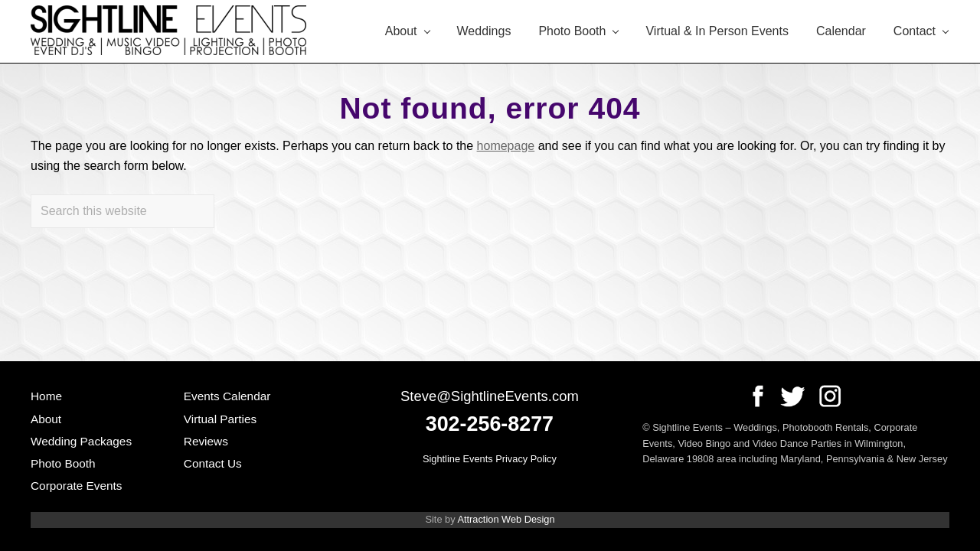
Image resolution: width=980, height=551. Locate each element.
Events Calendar (227, 396)
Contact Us (213, 463)
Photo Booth (63, 463)
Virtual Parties (220, 419)
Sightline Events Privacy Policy (490, 459)
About (46, 419)
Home (46, 396)
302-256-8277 (490, 424)
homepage (506, 146)
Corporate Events (77, 486)
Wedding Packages (81, 441)
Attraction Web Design (506, 519)
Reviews (206, 441)
